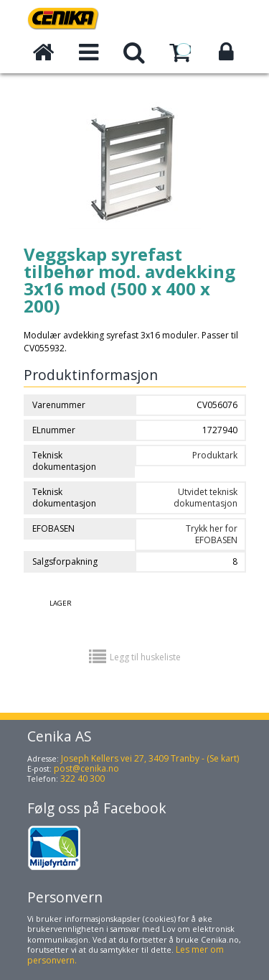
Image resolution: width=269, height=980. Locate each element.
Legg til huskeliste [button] (145, 657)
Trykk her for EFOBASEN (212, 534)
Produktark (215, 455)
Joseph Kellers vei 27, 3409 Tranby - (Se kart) (150, 758)
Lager (61, 603)
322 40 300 (82, 778)
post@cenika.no (86, 768)
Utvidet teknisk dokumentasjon (206, 498)
